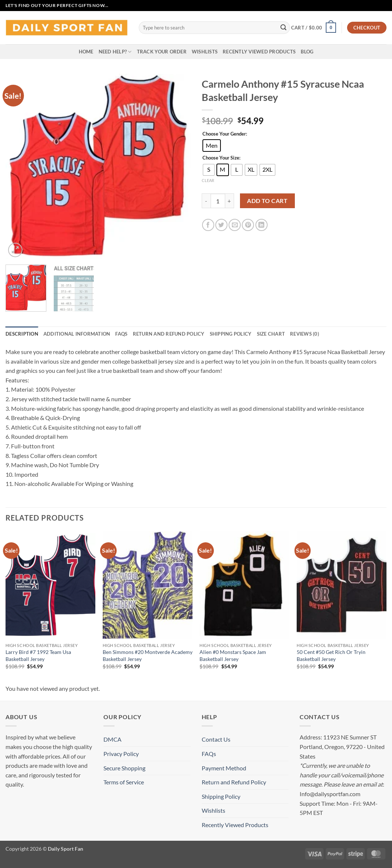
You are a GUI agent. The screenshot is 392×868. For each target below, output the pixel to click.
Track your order (162, 52)
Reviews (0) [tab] (305, 334)
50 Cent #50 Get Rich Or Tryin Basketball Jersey (331, 655)
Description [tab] (22, 334)
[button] (314, 28)
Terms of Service (124, 782)
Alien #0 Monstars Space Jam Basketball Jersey (233, 655)
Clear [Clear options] (208, 180)
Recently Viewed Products (259, 52)
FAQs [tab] (121, 334)
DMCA (112, 739)
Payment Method (224, 768)
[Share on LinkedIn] (262, 225)
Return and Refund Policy (234, 782)
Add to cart (267, 201)
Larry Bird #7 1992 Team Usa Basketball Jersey (38, 655)
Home (86, 52)
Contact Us (216, 739)
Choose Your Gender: (225, 134)
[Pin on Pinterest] (248, 225)
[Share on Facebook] (208, 225)
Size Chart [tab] (271, 334)
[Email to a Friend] (235, 225)
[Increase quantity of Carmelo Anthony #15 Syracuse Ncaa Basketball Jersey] (230, 201)
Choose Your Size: (221, 158)
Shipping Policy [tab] (231, 334)
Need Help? (115, 52)
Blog (307, 52)
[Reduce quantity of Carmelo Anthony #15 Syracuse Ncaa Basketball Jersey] (206, 201)
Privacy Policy (121, 754)
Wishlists (205, 52)
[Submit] (283, 28)
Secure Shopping (124, 768)
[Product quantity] (218, 201)
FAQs (209, 754)
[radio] (212, 146)
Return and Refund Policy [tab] (169, 334)
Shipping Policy (221, 796)
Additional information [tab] (77, 334)
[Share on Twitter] (221, 225)
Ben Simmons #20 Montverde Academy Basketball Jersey (148, 655)
